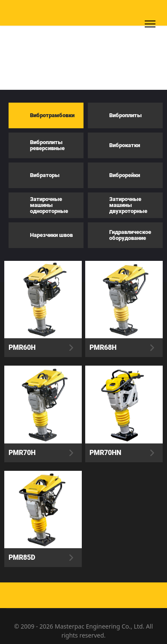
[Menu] (150, 24)
